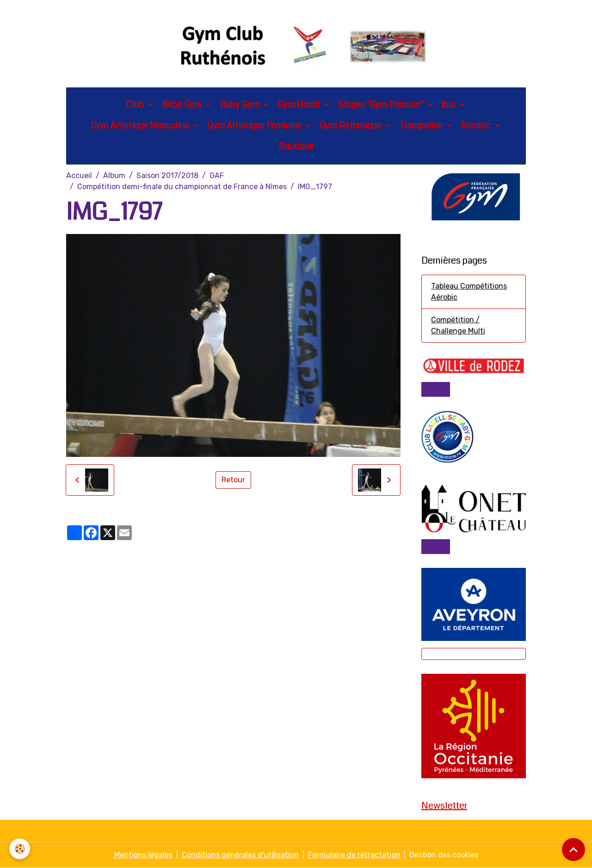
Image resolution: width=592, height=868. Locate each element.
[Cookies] (20, 849)
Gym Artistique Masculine (141, 126)
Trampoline (422, 126)
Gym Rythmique (351, 126)
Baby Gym (240, 105)
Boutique (296, 146)
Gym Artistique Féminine (255, 126)
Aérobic (477, 126)
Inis (449, 105)
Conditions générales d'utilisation (240, 855)
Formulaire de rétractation (354, 855)
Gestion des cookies (444, 855)
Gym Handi (299, 105)
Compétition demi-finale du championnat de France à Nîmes (182, 187)
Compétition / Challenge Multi (458, 325)
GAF (217, 175)
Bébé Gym (183, 105)
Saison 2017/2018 (167, 175)
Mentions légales (143, 855)
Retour (233, 480)
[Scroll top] (573, 850)
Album (114, 175)
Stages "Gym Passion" (381, 105)
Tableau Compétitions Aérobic (469, 292)
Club (136, 105)
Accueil (79, 175)
